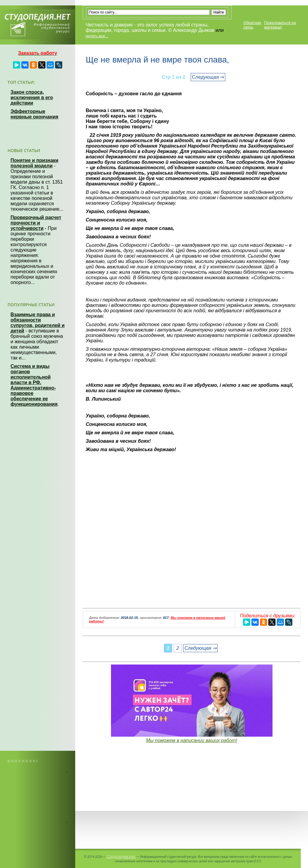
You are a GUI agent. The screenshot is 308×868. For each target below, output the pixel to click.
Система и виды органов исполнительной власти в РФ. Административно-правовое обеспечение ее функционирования (34, 385)
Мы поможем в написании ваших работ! (191, 740)
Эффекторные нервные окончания (34, 114)
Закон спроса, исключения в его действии (32, 98)
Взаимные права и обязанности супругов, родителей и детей (38, 323)
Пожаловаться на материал (280, 25)
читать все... (97, 36)
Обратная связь (252, 25)
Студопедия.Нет (121, 856)
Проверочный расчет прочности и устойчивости (36, 223)
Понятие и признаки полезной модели (34, 163)
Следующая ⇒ (208, 77)
